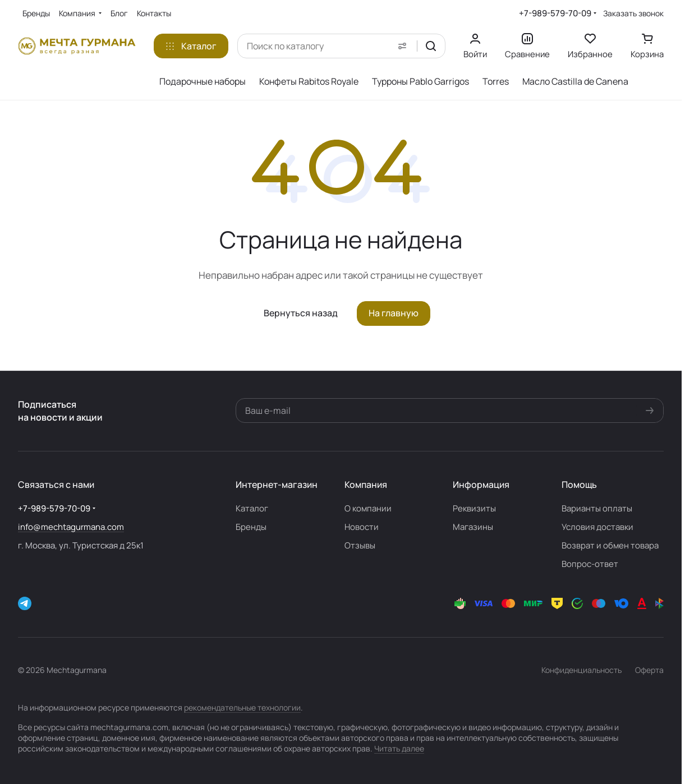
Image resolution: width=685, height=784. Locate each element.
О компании (368, 508)
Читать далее (399, 748)
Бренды (251, 527)
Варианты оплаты (597, 508)
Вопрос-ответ (590, 564)
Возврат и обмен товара (610, 545)
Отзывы (360, 545)
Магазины (473, 527)
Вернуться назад (301, 313)
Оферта (649, 670)
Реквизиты (474, 508)
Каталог (252, 508)
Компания (366, 485)
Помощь (579, 485)
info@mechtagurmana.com (71, 527)
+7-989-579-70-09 (555, 13)
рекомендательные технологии (242, 707)
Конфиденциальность (581, 670)
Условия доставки (597, 527)
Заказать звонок (633, 13)
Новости (362, 527)
